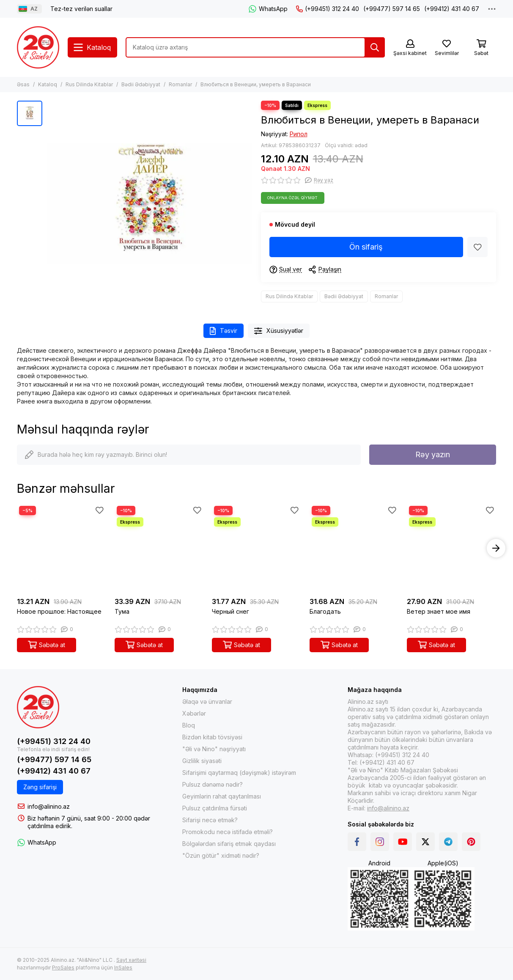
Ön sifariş (366, 247)
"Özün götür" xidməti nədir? (221, 855)
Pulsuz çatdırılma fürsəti (215, 808)
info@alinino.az (49, 806)
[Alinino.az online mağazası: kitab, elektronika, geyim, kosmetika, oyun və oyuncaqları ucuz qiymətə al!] (38, 47)
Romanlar (180, 84)
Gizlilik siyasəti (202, 761)
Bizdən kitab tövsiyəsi (212, 737)
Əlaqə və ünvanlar (207, 701)
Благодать (325, 611)
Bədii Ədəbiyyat (141, 84)
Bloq (189, 725)
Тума (122, 611)
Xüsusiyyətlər (279, 331)
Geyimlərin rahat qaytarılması (222, 796)
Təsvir (224, 331)
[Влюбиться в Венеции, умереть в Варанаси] (150, 204)
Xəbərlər (194, 713)
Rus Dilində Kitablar (89, 84)
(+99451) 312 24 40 (328, 9)
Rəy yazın (433, 454)
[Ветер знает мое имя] (451, 548)
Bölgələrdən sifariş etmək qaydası (229, 844)
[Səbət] (481, 48)
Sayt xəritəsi (131, 960)
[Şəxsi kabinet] (410, 48)
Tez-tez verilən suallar (81, 9)
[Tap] (375, 47)
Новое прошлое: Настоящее (59, 611)
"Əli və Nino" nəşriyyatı (214, 749)
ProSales (63, 968)
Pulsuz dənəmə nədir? (213, 784)
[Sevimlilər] (447, 48)
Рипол (299, 134)
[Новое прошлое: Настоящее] (62, 548)
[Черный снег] (256, 548)
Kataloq (48, 84)
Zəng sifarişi (40, 787)
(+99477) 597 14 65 (392, 9)
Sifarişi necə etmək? (210, 820)
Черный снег (230, 611)
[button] (496, 548)
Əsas (23, 84)
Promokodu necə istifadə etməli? (228, 832)
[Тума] (159, 548)
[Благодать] (354, 548)
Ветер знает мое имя (439, 611)
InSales (123, 968)
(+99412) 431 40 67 (452, 9)
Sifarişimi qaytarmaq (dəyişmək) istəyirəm (239, 773)
